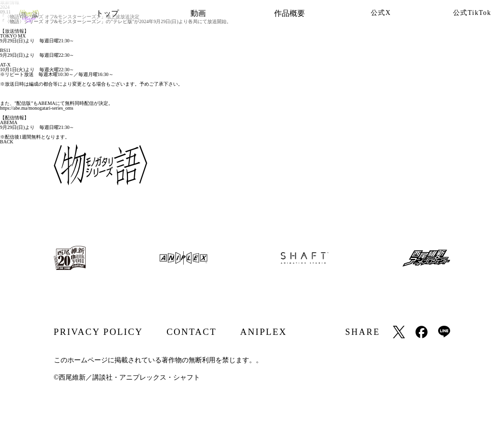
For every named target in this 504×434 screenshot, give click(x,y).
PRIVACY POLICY (99, 332)
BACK (7, 142)
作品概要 (290, 13)
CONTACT (191, 332)
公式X (381, 13)
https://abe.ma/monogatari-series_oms (37, 108)
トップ (107, 13)
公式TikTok (472, 13)
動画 (198, 13)
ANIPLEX (263, 332)
